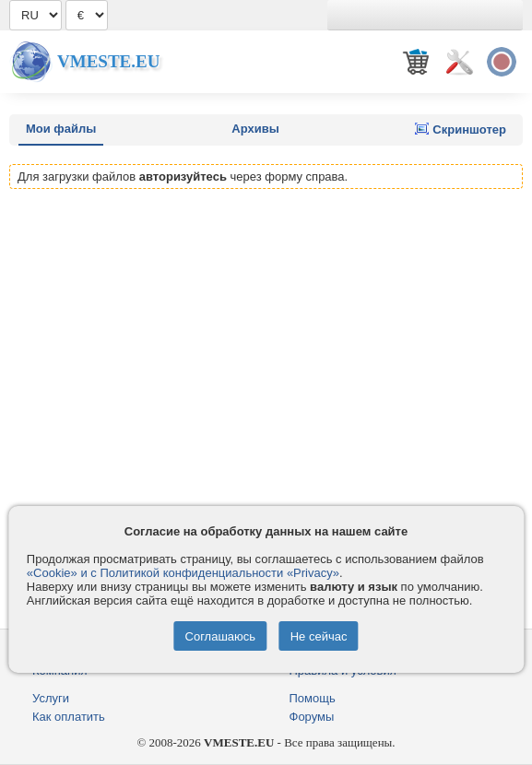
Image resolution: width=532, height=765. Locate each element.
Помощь (313, 698)
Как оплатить (69, 717)
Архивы (255, 129)
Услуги (51, 698)
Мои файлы (61, 129)
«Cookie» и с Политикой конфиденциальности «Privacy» (183, 573)
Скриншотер (461, 129)
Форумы (312, 717)
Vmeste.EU (108, 61)
